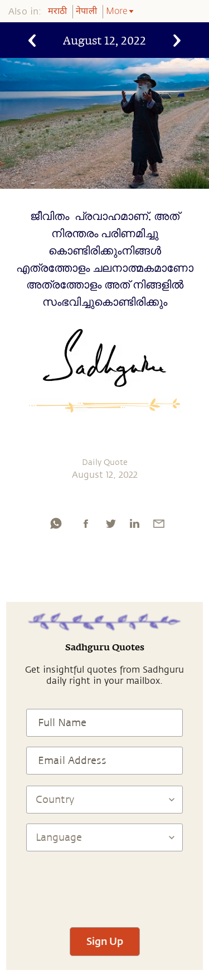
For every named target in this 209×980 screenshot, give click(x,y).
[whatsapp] (56, 523)
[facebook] (86, 523)
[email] (159, 523)
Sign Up (105, 941)
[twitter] (110, 523)
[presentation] (105, 884)
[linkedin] (134, 523)
